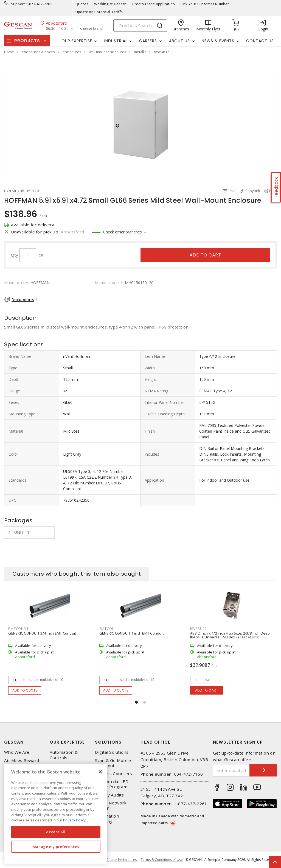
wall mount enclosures (108, 52)
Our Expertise (67, 742)
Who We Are (17, 752)
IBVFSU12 (199, 629)
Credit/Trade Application (154, 4)
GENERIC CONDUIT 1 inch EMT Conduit (132, 633)
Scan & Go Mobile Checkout (113, 763)
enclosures (72, 52)
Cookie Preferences (121, 860)
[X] (100, 772)
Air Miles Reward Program (22, 763)
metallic (140, 52)
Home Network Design (111, 806)
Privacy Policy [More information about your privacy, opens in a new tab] (74, 820)
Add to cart (205, 255)
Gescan (14, 742)
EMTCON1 (108, 629)
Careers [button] (148, 41)
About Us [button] (179, 41)
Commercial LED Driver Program (112, 784)
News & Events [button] (218, 41)
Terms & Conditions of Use (162, 860)
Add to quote (25, 690)
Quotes (82, 4)
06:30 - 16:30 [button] (57, 29)
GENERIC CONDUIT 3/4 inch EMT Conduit (42, 633)
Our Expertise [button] (77, 41)
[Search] (140, 26)
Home (9, 52)
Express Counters (113, 774)
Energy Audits (109, 795)
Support (18, 4)
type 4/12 (161, 52)
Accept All (56, 832)
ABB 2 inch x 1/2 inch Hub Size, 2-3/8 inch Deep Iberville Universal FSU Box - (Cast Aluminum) (230, 635)
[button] (136, 702)
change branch (92, 28)
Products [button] (27, 41)
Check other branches (123, 232)
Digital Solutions (112, 752)
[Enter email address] (231, 770)
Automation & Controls (64, 755)
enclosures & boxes (38, 52)
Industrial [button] (116, 41)
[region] (56, 814)
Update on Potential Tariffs (99, 12)
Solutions (108, 742)
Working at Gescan (110, 4)
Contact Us (260, 41)
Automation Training (107, 819)
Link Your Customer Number (205, 4)
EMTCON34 (18, 629)
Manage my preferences (56, 847)
